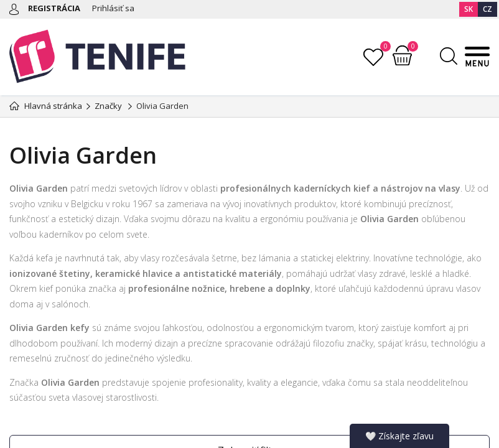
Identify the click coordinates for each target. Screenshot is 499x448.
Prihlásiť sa (113, 8)
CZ (487, 9)
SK (469, 9)
